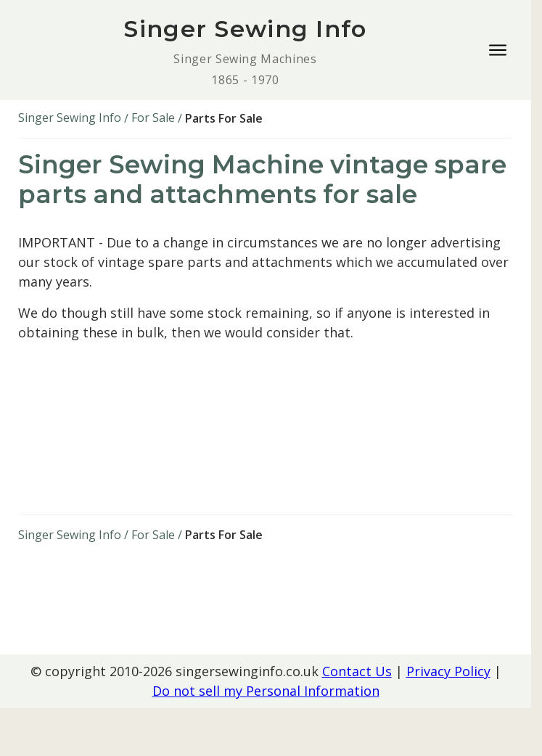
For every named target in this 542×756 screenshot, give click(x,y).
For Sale (153, 118)
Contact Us (357, 671)
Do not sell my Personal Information (266, 691)
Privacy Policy (448, 671)
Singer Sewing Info (70, 118)
